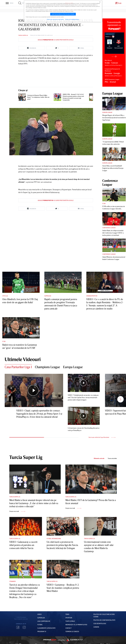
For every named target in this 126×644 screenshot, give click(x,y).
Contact (68, 628)
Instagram (24, 627)
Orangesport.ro (92, 296)
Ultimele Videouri (23, 359)
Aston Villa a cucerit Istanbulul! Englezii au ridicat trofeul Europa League (113, 168)
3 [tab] (116, 57)
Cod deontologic (100, 623)
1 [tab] (112, 57)
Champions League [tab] (47, 367)
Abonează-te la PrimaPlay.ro (76, 625)
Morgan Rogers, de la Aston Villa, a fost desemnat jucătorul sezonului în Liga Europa (114, 118)
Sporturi (69, 618)
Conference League (109, 228)
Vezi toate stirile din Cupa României (102, 437)
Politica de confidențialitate (104, 620)
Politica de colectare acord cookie (55, 19)
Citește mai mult (17, 511)
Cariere (96, 627)
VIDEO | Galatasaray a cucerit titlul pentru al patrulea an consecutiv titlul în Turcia (23, 545)
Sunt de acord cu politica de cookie (63, 14)
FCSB (104, 203)
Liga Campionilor (44, 621)
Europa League (107, 112)
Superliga (48, 296)
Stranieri (12, 581)
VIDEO (39, 614)
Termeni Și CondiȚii (72, 631)
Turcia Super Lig (23, 35)
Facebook (18, 627)
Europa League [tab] (73, 367)
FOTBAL (40, 625)
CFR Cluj (5, 296)
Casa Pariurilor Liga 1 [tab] (18, 367)
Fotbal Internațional (54, 539)
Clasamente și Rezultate (46, 628)
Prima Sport (41, 35)
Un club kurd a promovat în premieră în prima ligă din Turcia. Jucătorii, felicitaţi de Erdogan (62, 545)
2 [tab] (114, 56)
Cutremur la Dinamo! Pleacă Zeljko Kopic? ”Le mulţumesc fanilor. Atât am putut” (38, 97)
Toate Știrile (70, 621)
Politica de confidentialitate (72, 19)
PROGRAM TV (42, 631)
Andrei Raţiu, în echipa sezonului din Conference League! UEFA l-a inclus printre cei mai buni (113, 233)
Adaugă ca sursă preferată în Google (56, 40)
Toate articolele (112, 458)
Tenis (67, 614)
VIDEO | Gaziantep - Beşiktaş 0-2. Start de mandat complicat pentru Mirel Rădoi (63, 588)
